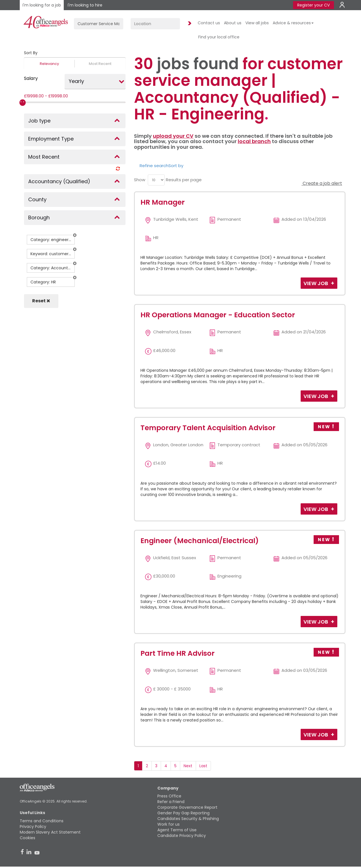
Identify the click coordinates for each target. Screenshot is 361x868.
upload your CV (173, 136)
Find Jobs (189, 24)
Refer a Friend (171, 802)
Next (188, 766)
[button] (75, 235)
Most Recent (100, 64)
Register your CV (313, 5)
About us (233, 23)
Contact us (209, 23)
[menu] (156, 180)
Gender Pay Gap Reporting (183, 813)
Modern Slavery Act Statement (50, 832)
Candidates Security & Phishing (188, 819)
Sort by (176, 166)
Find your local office (219, 37)
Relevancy (49, 64)
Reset (41, 301)
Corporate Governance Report (187, 807)
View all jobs (257, 23)
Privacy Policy (33, 827)
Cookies (27, 838)
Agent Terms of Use (177, 830)
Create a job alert (322, 183)
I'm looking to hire (85, 5)
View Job (316, 283)
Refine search (154, 166)
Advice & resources (293, 23)
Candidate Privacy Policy (182, 836)
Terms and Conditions (42, 821)
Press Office (169, 796)
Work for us (169, 824)
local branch (254, 141)
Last (203, 766)
